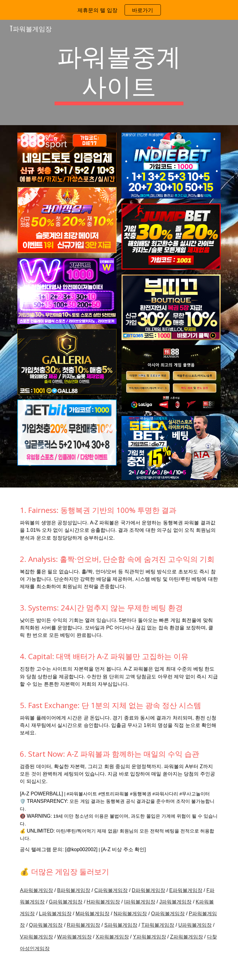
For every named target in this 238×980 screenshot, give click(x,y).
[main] (119, 72)
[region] (119, 10)
